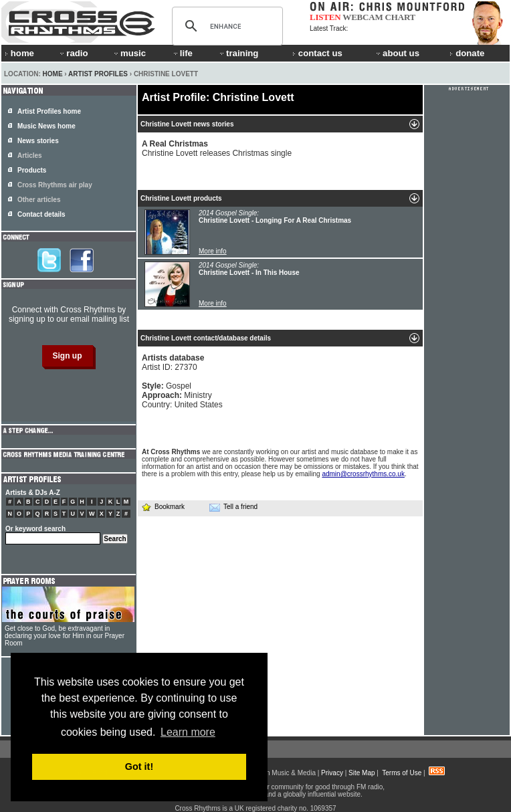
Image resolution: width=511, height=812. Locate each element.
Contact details (41, 214)
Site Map (362, 773)
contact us (317, 53)
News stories (38, 141)
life (182, 53)
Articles (30, 156)
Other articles (39, 200)
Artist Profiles (98, 74)
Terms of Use (402, 773)
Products (32, 170)
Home (53, 74)
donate (467, 53)
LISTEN (325, 17)
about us (397, 53)
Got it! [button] (139, 767)
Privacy (332, 773)
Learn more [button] (188, 732)
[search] (225, 26)
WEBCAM (363, 17)
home (19, 53)
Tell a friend (233, 507)
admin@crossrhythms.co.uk (363, 474)
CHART (401, 17)
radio (73, 53)
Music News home (46, 126)
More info (213, 251)
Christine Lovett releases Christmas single (217, 148)
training (238, 53)
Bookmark (163, 507)
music (129, 53)
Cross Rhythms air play (55, 185)
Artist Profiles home (49, 111)
